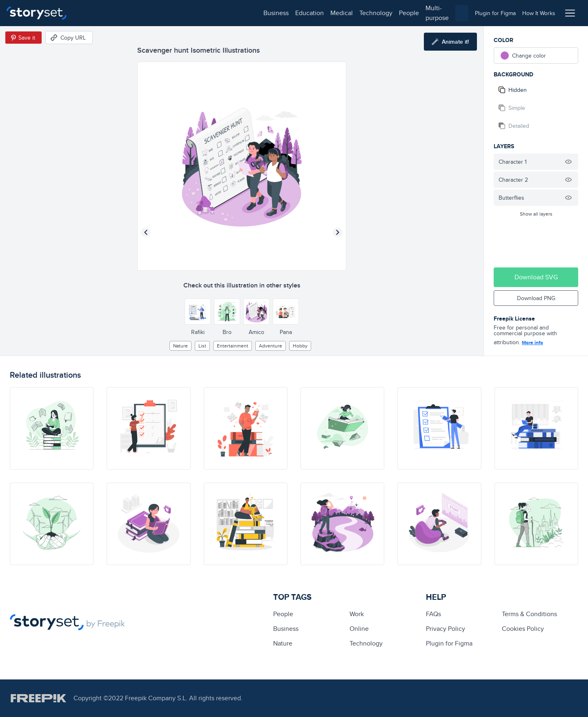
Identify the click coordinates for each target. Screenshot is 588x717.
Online (359, 629)
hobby (300, 346)
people (225, 13)
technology (192, 13)
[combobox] (378, 13)
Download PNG (536, 298)
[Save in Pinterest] (23, 38)
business (92, 13)
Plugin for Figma (449, 643)
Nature (180, 346)
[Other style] (198, 312)
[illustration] (52, 428)
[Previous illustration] (146, 232)
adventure (271, 346)
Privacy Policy (445, 629)
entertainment (233, 346)
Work (357, 614)
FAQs (433, 614)
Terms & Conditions (529, 614)
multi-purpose (262, 13)
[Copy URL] (69, 38)
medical (158, 13)
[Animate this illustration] (450, 42)
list (202, 346)
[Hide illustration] (568, 162)
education (126, 13)
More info (532, 343)
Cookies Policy (523, 629)
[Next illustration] (338, 232)
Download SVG (536, 277)
